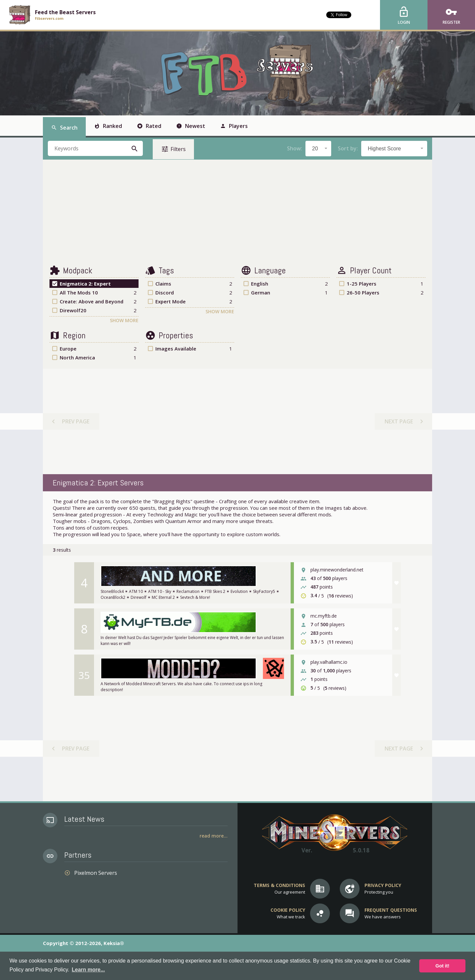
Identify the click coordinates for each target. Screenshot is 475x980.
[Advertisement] (237, 212)
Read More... (214, 836)
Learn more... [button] (88, 970)
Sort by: (348, 148)
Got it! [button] (442, 966)
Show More (124, 320)
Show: (295, 148)
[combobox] (318, 149)
